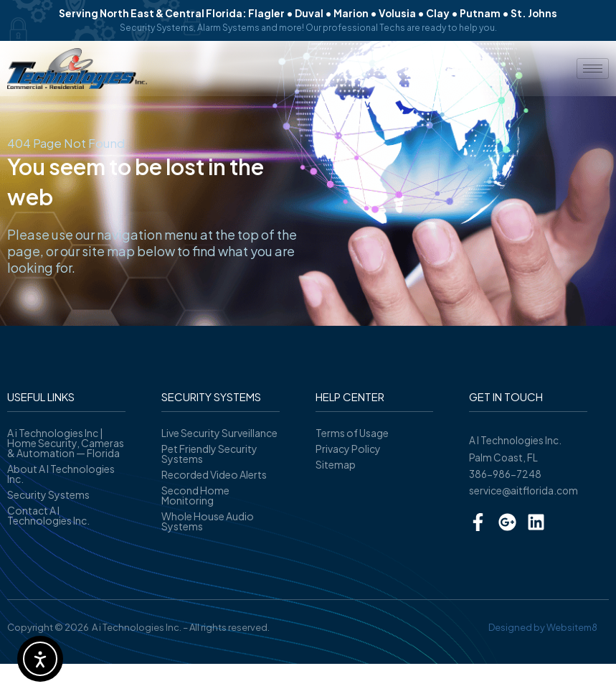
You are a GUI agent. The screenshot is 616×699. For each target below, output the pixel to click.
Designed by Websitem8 (543, 627)
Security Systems (48, 494)
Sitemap (336, 464)
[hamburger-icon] (593, 69)
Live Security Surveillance (219, 433)
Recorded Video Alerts (214, 474)
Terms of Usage (352, 433)
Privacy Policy (348, 449)
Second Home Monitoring (195, 495)
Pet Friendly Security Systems (209, 454)
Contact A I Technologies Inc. (48, 515)
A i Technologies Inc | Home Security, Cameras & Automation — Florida (66, 443)
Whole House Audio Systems (208, 521)
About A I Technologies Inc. (61, 474)
